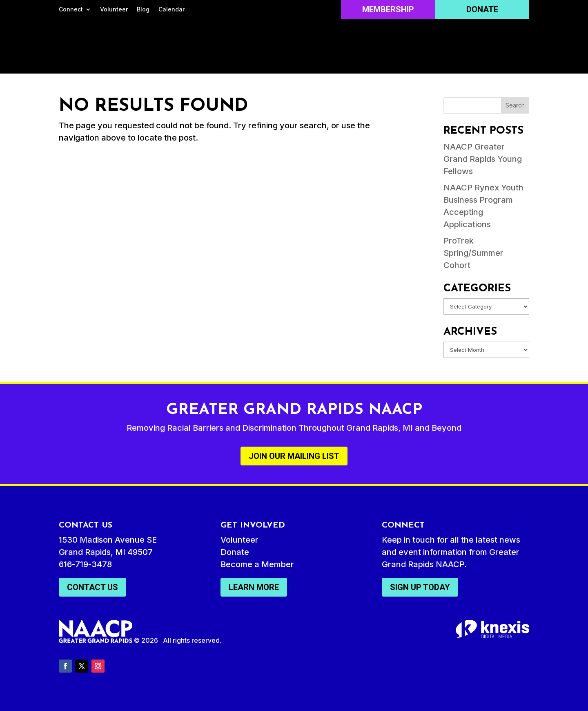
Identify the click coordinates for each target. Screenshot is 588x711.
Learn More (254, 587)
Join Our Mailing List (294, 456)
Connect (71, 10)
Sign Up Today (420, 587)
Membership (388, 9)
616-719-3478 (85, 564)
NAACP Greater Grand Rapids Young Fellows (483, 159)
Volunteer (114, 10)
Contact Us (92, 587)
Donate (482, 9)
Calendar (171, 10)
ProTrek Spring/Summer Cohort (473, 253)
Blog (143, 10)
